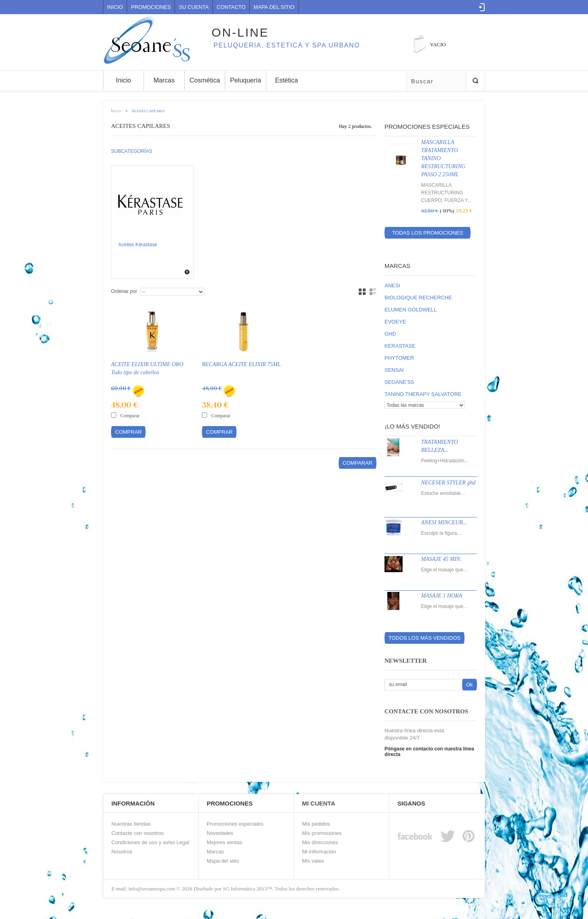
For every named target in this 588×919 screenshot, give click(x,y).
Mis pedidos (316, 824)
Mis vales (313, 861)
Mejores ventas (224, 842)
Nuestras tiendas (131, 824)
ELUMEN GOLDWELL (411, 310)
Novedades (220, 833)
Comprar (128, 432)
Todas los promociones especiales (428, 234)
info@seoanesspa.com (151, 889)
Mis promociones (322, 833)
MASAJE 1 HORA (442, 596)
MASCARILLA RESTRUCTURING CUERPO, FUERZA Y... (446, 193)
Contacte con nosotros (138, 833)
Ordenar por (124, 291)
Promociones (151, 7)
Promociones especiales (427, 127)
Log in (482, 7)
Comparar (130, 416)
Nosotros (122, 852)
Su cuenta (194, 7)
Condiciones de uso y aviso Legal (150, 842)
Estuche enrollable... (443, 493)
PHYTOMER (399, 358)
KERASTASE (400, 346)
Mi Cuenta (319, 803)
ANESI (392, 285)
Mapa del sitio (223, 861)
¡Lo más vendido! (412, 426)
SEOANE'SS (399, 382)
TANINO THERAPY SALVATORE (423, 394)
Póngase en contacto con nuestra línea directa (429, 752)
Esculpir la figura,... (442, 533)
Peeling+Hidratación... (445, 461)
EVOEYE (395, 322)
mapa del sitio (274, 7)
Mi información (319, 852)
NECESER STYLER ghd (448, 483)
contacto (231, 7)
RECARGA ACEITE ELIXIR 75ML (241, 364)
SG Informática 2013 (245, 889)
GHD (390, 334)
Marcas (397, 266)
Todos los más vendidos (425, 638)
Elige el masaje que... (444, 570)
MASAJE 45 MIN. (441, 559)
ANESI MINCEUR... (444, 522)
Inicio (115, 7)
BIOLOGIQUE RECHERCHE (418, 298)
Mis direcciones (320, 842)
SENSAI (394, 370)
